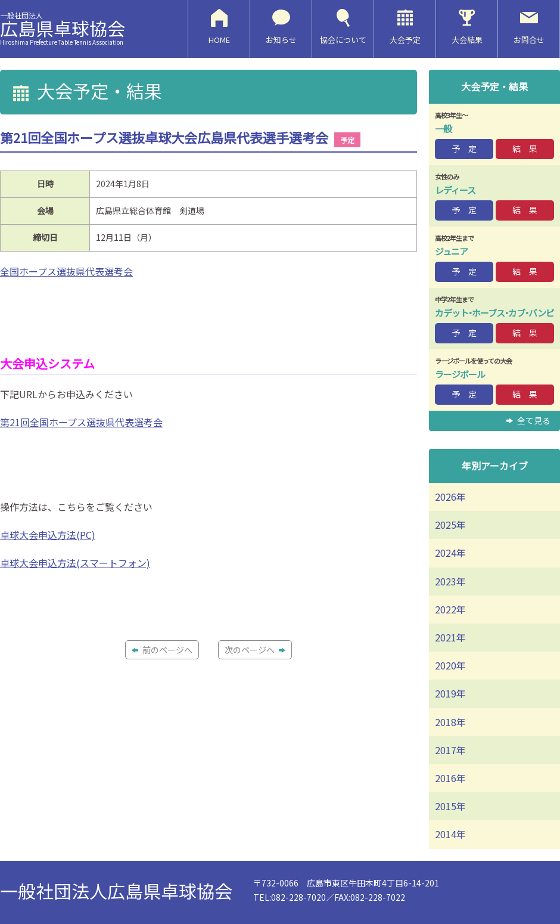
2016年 (450, 778)
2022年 (450, 609)
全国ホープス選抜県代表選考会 (66, 271)
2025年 (450, 525)
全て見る (528, 420)
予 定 (464, 148)
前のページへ (162, 650)
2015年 (450, 806)
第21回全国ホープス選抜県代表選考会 (81, 422)
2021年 (450, 637)
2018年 (450, 722)
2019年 (450, 693)
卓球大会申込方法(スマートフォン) (75, 563)
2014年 (450, 834)
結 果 (525, 148)
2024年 (450, 553)
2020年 (450, 665)
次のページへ (255, 650)
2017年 (450, 750)
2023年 (450, 581)
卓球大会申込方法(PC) (48, 535)
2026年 (450, 497)
